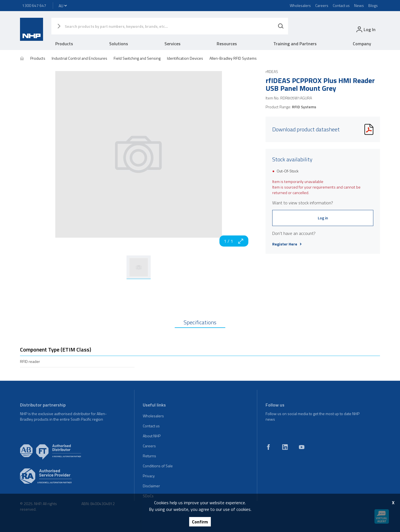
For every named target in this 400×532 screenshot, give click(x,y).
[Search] (281, 26)
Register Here (287, 244)
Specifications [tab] (200, 322)
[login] (365, 29)
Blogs (373, 5)
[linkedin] (285, 447)
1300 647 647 (34, 5)
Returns (149, 456)
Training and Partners (295, 44)
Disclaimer (151, 486)
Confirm (200, 522)
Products (64, 44)
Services (172, 44)
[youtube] (302, 447)
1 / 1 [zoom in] (234, 241)
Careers (322, 5)
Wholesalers (300, 5)
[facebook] (268, 447)
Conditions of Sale (158, 466)
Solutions (119, 44)
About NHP (152, 436)
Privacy (149, 476)
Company (362, 44)
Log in (323, 218)
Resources (227, 44)
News (359, 5)
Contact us (341, 5)
